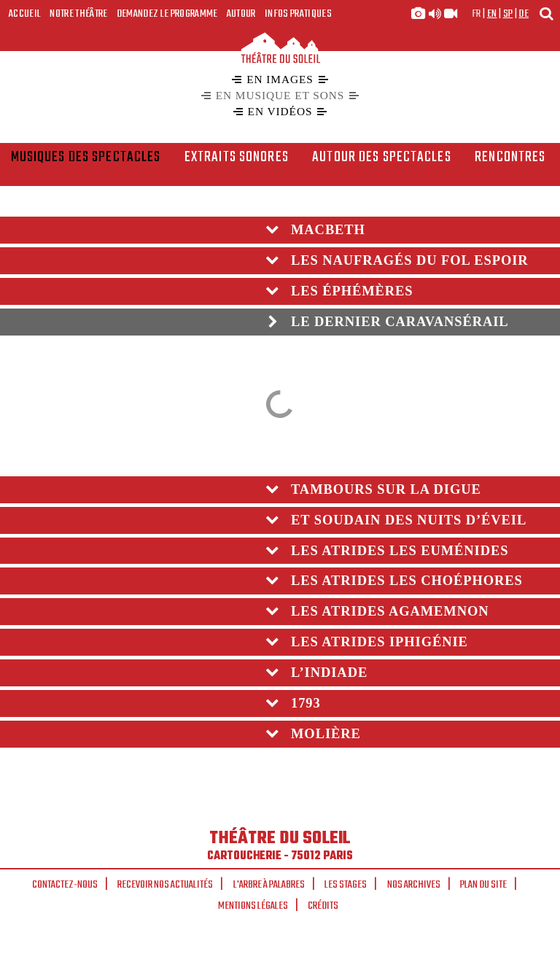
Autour (241, 14)
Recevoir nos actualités (165, 885)
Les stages (346, 885)
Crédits (323, 906)
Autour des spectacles (382, 158)
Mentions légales (253, 906)
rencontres (510, 158)
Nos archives (414, 885)
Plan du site (483, 885)
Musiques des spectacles (86, 158)
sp (508, 14)
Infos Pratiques (298, 14)
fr (477, 14)
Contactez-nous (65, 885)
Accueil (25, 14)
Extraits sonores (237, 158)
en (492, 14)
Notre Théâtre (78, 14)
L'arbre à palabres (269, 885)
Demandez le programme (167, 14)
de (524, 14)
